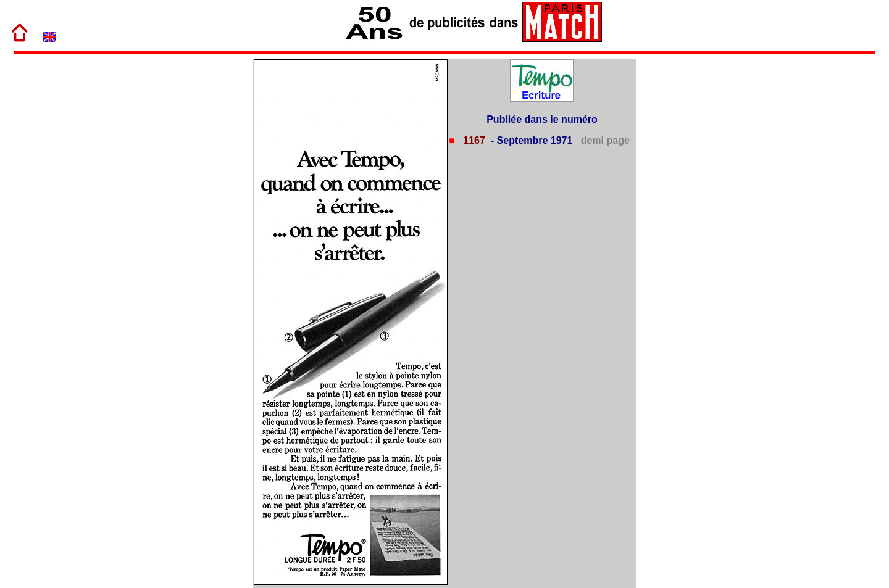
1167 (473, 140)
